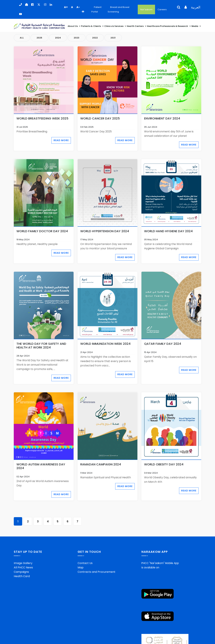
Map (81, 567)
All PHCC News (23, 567)
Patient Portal (96, 9)
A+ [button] (66, 7)
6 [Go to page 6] (68, 521)
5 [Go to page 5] (58, 521)
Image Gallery (23, 563)
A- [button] (78, 7)
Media (195, 26)
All (22, 38)
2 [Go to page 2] (28, 521)
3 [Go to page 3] (38, 521)
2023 (77, 38)
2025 (39, 38)
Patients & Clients (91, 26)
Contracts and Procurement (96, 572)
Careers (162, 9)
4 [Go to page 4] (48, 521)
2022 (95, 38)
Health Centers (135, 26)
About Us (73, 26)
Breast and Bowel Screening (119, 9)
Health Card (22, 576)
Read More (61, 140)
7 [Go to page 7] (77, 521)
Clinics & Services (114, 26)
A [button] (72, 7)
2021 (113, 38)
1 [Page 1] (18, 521)
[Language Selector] (177, 10)
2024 (58, 38)
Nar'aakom (146, 9)
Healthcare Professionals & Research (168, 26)
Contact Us (85, 563)
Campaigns (21, 572)
